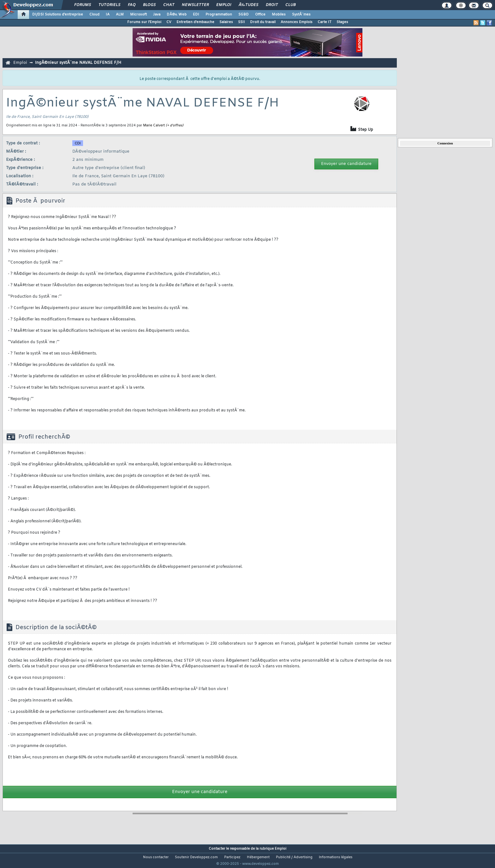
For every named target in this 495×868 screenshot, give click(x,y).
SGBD (244, 15)
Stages (342, 22)
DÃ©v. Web (177, 15)
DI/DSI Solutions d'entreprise (58, 15)
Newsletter (195, 5)
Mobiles (279, 15)
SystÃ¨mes (301, 15)
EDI (196, 15)
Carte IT (325, 22)
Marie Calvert (154, 125)
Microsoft (138, 15)
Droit (272, 5)
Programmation (219, 15)
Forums (83, 5)
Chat (169, 5)
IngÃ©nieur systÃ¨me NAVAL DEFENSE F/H (78, 63)
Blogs (149, 5)
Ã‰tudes (248, 5)
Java (157, 15)
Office (260, 15)
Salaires (226, 22)
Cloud (94, 15)
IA (108, 15)
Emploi (224, 5)
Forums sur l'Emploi (144, 22)
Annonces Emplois (297, 22)
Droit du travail (263, 22)
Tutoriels (109, 5)
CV (169, 22)
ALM (120, 15)
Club (290, 5)
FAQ (132, 5)
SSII (242, 22)
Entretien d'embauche (195, 22)
